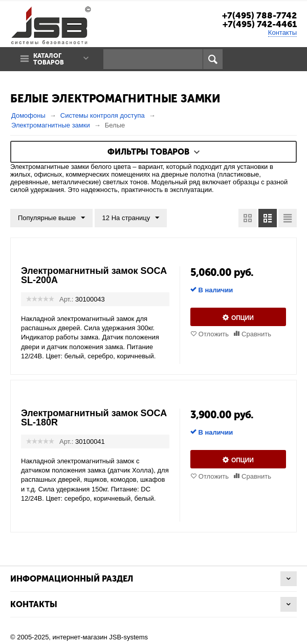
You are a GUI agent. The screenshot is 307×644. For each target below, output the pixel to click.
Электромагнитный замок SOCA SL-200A (94, 275)
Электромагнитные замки (51, 125)
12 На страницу (131, 218)
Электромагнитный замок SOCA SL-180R (94, 418)
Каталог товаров (49, 59)
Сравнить (256, 334)
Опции (243, 318)
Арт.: (66, 299)
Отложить (214, 334)
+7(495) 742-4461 (260, 24)
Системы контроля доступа (103, 115)
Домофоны (28, 115)
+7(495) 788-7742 (259, 15)
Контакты (282, 33)
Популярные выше (51, 218)
